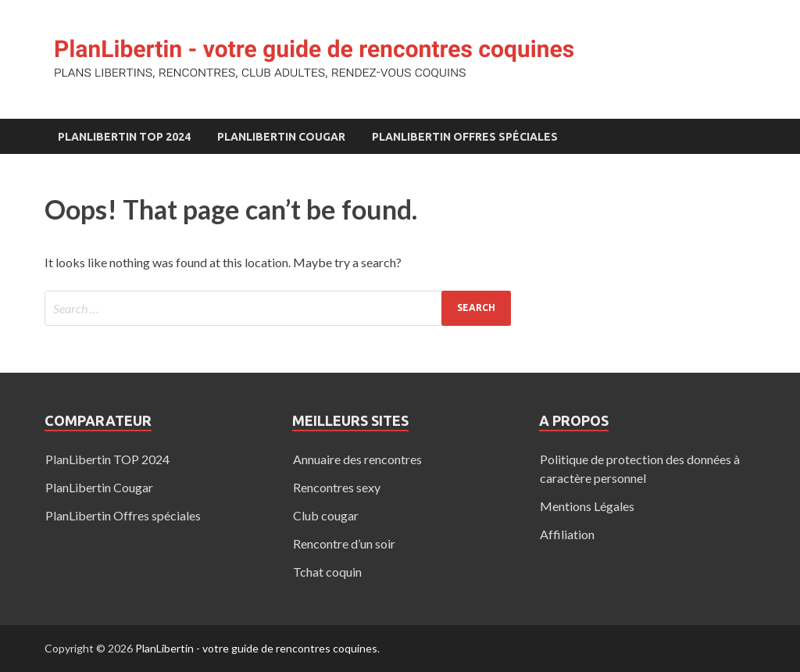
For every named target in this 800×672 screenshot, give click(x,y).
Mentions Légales (587, 506)
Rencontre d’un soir (344, 543)
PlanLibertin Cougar (281, 137)
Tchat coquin (327, 572)
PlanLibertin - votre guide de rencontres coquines (256, 648)
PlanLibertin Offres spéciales (465, 137)
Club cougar (326, 515)
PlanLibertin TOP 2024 (124, 137)
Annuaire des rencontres (357, 459)
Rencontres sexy (337, 487)
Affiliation (567, 534)
